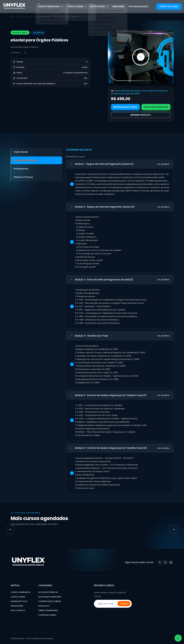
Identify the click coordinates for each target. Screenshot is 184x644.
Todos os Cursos (25, 17)
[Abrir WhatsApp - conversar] (178, 638)
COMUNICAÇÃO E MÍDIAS (50, 601)
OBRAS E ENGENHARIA (48, 610)
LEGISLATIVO (44, 606)
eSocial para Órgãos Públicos (66, 17)
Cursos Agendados (43, 17)
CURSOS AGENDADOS (21, 592)
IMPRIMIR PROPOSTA (141, 115)
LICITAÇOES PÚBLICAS (48, 592)
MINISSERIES (118, 6)
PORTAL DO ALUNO (169, 6)
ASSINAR (124, 604)
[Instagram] (165, 562)
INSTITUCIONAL (99, 6)
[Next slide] (174, 530)
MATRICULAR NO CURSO (125, 107)
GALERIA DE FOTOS (19, 601)
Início (13, 17)
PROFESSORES (17, 606)
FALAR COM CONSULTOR (156, 107)
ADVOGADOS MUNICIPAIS (50, 597)
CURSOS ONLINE (77, 6)
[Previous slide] (11, 530)
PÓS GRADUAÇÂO (137, 6)
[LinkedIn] (171, 562)
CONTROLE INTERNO (47, 615)
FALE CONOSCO (18, 610)
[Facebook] (160, 562)
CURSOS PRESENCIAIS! (50, 6)
